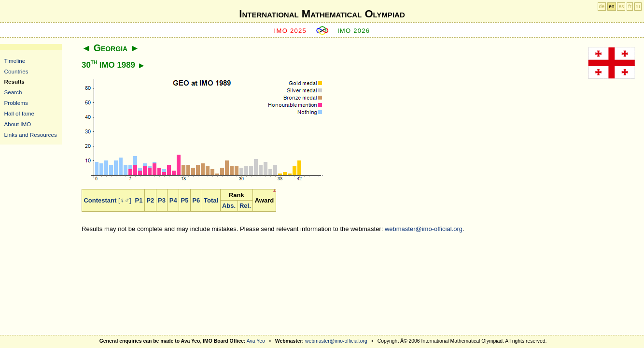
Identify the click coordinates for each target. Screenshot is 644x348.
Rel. (245, 206)
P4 (173, 200)
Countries (16, 71)
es (621, 7)
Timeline (15, 61)
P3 (162, 200)
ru (638, 7)
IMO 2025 (291, 31)
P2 (150, 200)
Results (14, 81)
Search (13, 92)
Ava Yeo (256, 341)
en (612, 7)
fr (630, 7)
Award (265, 200)
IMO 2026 (354, 31)
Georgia (111, 48)
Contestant (100, 200)
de (602, 7)
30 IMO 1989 (108, 65)
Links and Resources (31, 135)
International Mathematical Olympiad (322, 14)
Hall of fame (19, 113)
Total (211, 200)
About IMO (18, 124)
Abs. (229, 206)
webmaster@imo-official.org (424, 229)
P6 (196, 200)
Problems (16, 103)
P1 (139, 200)
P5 (185, 200)
